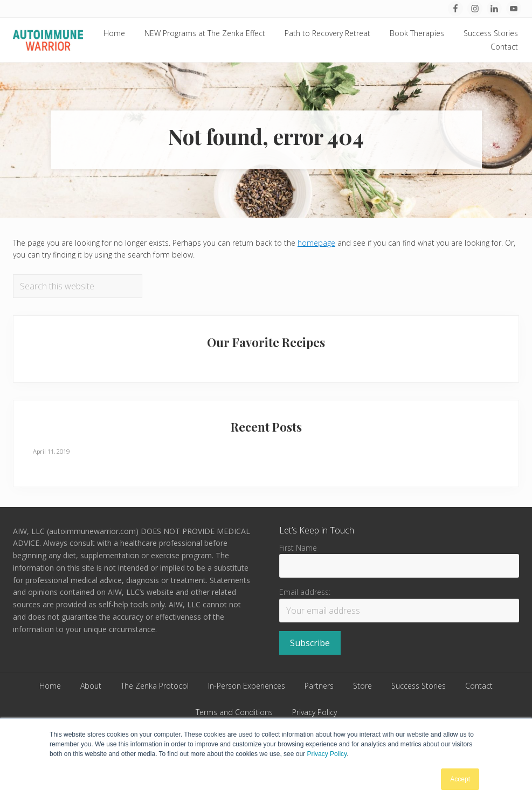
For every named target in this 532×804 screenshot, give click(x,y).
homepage (316, 243)
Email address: (305, 592)
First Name (298, 548)
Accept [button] (460, 779)
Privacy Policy (327, 754)
